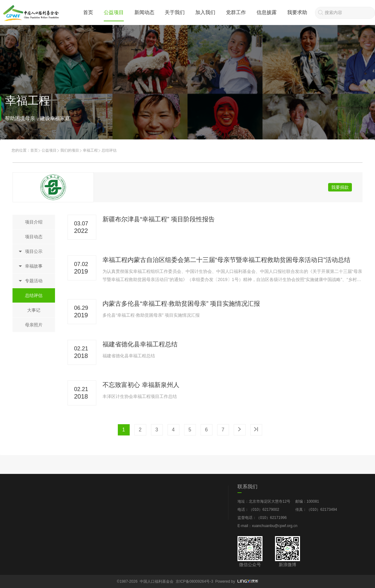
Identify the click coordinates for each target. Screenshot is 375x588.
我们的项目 (70, 150)
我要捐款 (340, 187)
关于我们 (175, 12)
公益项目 (114, 12)
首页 (88, 12)
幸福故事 (34, 266)
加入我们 (205, 12)
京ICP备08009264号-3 (194, 581)
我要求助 (297, 12)
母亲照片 (34, 325)
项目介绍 (34, 222)
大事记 (34, 310)
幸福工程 (90, 150)
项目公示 (34, 251)
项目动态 (34, 237)
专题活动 (34, 281)
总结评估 (34, 295)
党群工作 (236, 12)
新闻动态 (144, 12)
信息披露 (267, 12)
